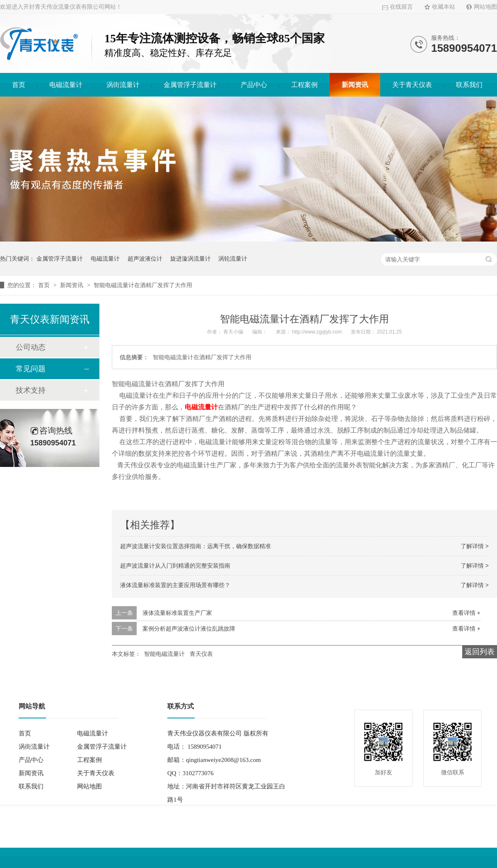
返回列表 (480, 652)
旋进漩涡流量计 (191, 259)
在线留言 (401, 7)
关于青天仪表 (412, 85)
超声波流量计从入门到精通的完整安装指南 (175, 566)
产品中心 (254, 85)
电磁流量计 (66, 85)
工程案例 (304, 85)
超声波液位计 (145, 259)
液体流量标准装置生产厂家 (177, 613)
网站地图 (485, 7)
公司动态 (31, 347)
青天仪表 (201, 654)
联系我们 (469, 85)
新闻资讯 (355, 85)
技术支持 (31, 390)
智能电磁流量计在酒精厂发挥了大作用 (143, 285)
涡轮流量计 (233, 259)
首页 (19, 85)
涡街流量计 (123, 85)
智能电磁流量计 (164, 654)
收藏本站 (444, 7)
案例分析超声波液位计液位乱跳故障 (189, 629)
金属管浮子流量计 (190, 85)
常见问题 (31, 369)
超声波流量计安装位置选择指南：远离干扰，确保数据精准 (195, 546)
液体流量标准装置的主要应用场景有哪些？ (175, 585)
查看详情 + (466, 613)
